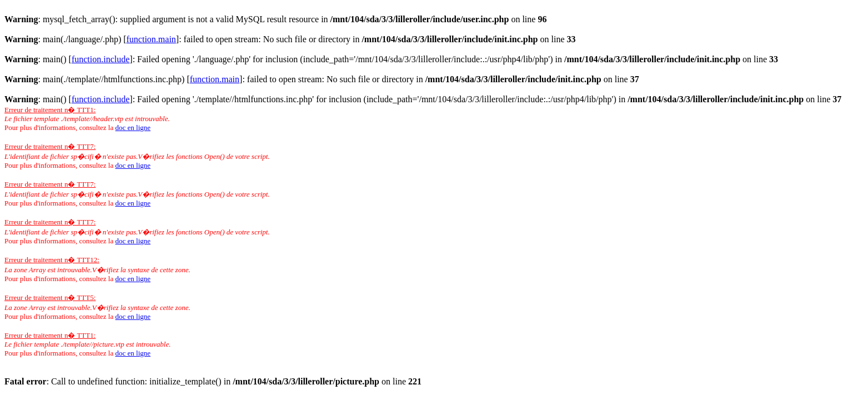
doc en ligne (133, 127)
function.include (101, 59)
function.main (151, 39)
